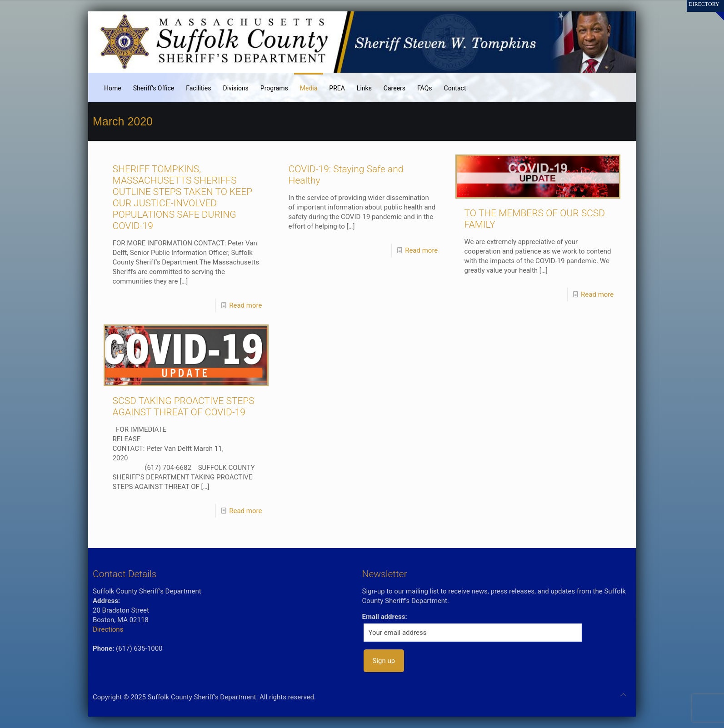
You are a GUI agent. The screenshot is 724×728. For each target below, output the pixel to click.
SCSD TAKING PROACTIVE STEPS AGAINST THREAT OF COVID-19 (184, 406)
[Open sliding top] (714, 10)
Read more (245, 305)
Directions (108, 629)
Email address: (385, 617)
